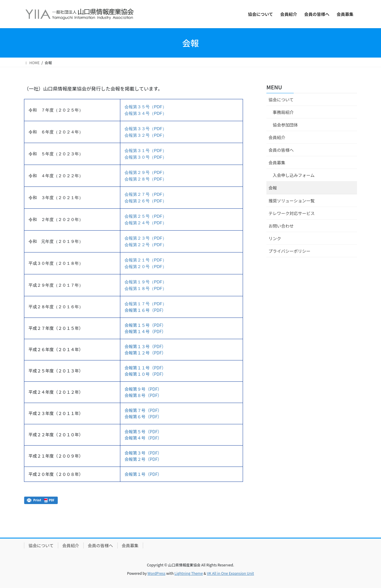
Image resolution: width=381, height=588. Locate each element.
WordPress (157, 573)
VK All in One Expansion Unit (231, 573)
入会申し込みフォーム (294, 175)
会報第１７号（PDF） (145, 304)
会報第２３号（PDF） (145, 238)
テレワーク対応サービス (292, 213)
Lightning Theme (189, 573)
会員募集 (277, 163)
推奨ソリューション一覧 (292, 201)
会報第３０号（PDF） (145, 157)
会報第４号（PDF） (143, 438)
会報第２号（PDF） (143, 459)
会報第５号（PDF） (143, 431)
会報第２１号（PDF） (145, 260)
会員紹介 (277, 137)
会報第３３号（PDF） (145, 129)
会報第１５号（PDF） (145, 325)
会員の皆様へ (281, 150)
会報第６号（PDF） (143, 416)
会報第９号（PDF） (143, 389)
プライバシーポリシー (289, 251)
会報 (273, 188)
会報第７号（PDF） (143, 410)
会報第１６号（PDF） (145, 310)
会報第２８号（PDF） (145, 179)
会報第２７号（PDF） (145, 194)
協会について (281, 100)
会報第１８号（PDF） (145, 288)
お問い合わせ (281, 226)
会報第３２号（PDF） (145, 135)
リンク (275, 238)
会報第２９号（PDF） (145, 172)
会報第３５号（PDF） (145, 107)
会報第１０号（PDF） (145, 374)
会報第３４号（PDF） (145, 113)
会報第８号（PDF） (143, 395)
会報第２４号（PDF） (145, 223)
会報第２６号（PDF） (145, 201)
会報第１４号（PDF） (145, 331)
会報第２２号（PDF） (145, 245)
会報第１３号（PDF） (145, 346)
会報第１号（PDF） (143, 474)
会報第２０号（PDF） (145, 267)
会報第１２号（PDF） (145, 353)
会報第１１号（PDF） (145, 368)
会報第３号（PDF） (143, 453)
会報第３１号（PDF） (145, 151)
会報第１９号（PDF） (145, 282)
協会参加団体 (285, 125)
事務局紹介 (283, 112)
